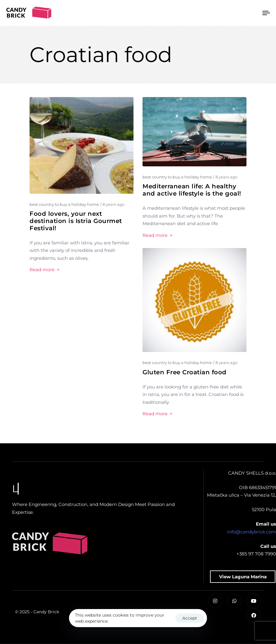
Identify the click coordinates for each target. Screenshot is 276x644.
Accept (190, 618)
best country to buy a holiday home (64, 204)
